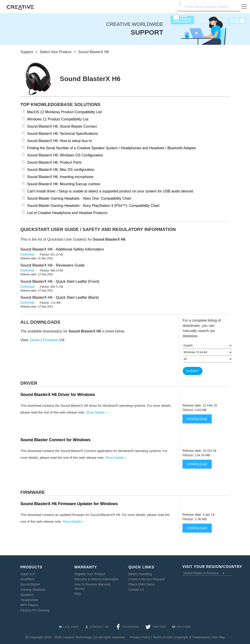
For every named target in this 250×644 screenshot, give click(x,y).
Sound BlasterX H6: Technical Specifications (63, 134)
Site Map (218, 637)
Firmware (50, 340)
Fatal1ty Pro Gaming (35, 610)
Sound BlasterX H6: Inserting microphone (60, 177)
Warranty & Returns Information (97, 579)
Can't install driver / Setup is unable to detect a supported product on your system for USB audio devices (110, 191)
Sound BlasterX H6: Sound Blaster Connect (62, 126)
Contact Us (136, 590)
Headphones (29, 600)
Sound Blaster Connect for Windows (56, 440)
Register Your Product (90, 574)
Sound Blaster (30, 584)
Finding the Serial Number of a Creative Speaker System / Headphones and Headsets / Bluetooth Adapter (112, 148)
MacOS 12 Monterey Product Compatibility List (65, 112)
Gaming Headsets (33, 590)
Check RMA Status (142, 584)
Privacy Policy (140, 637)
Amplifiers (27, 579)
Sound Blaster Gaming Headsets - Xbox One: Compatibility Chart (79, 198)
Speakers (27, 595)
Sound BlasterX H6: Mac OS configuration (61, 170)
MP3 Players (29, 605)
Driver (35, 340)
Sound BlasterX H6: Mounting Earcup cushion (64, 184)
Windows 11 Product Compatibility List (58, 119)
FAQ (78, 594)
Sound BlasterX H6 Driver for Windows (58, 395)
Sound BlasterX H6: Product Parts (54, 162)
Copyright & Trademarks (192, 637)
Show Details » (96, 412)
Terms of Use (162, 637)
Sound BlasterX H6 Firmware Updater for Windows (69, 504)
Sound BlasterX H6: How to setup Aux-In (60, 141)
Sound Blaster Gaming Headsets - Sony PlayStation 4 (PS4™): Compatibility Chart (93, 206)
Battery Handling (140, 574)
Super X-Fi (28, 574)
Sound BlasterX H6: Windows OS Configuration (65, 155)
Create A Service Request (146, 579)
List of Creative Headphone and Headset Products (67, 213)
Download (28, 254)
